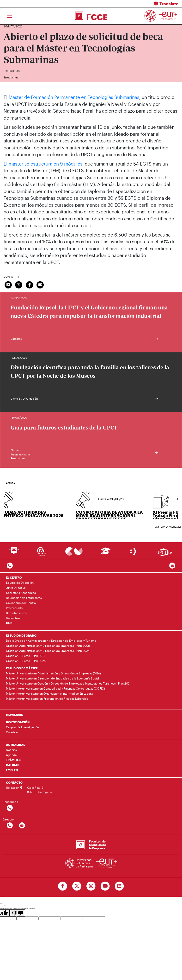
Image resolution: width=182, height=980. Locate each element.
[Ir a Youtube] (105, 886)
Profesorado (14, 608)
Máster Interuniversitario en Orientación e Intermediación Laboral (50, 693)
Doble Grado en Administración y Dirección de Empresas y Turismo (51, 641)
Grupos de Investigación (22, 727)
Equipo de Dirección (20, 583)
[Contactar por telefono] (10, 566)
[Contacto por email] (172, 566)
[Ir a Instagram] (91, 886)
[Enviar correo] (40, 284)
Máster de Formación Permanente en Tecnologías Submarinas (74, 97)
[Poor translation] (18, 913)
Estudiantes (11, 77)
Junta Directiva (16, 588)
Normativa (13, 618)
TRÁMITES (13, 760)
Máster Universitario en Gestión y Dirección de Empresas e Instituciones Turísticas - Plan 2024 (69, 683)
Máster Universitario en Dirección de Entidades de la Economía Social (52, 678)
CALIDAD (13, 765)
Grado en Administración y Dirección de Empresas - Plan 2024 (48, 651)
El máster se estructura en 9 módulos (43, 164)
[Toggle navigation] (10, 16)
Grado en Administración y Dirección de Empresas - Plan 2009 (48, 646)
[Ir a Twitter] (77, 886)
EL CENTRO (14, 577)
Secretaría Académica (21, 593)
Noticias (11, 750)
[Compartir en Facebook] (30, 284)
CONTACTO (14, 782)
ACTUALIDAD (16, 745)
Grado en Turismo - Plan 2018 (26, 656)
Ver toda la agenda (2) (168, 527)
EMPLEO (12, 770)
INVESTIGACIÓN (18, 722)
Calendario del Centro (21, 603)
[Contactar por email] (22, 826)
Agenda (11, 755)
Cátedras (12, 732)
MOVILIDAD (15, 715)
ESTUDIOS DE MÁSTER (22, 668)
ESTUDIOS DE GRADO (21, 635)
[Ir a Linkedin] (119, 886)
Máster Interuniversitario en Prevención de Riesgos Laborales (47, 698)
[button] (138, 4)
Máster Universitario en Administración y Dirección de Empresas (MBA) (53, 673)
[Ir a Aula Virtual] (106, 553)
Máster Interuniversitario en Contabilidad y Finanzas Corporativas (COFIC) (55, 688)
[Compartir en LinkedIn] (8, 284)
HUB (9, 623)
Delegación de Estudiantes (24, 598)
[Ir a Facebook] (63, 886)
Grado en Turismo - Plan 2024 (26, 661)
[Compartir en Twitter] (19, 284)
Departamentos (16, 613)
